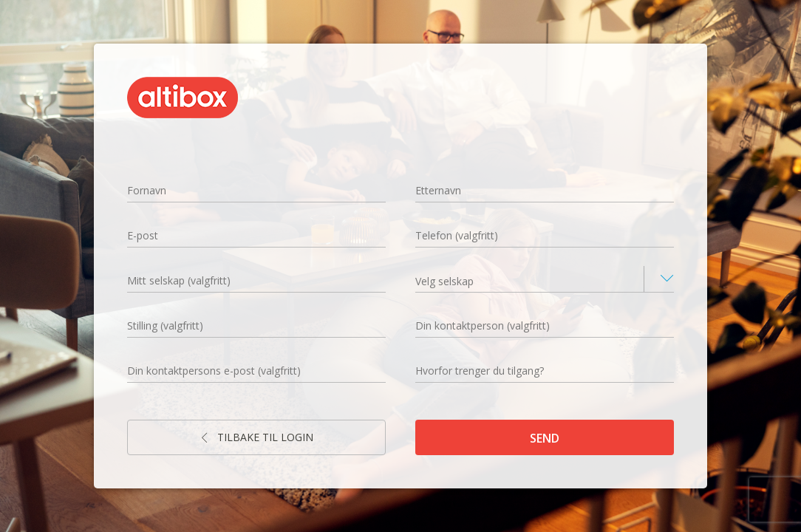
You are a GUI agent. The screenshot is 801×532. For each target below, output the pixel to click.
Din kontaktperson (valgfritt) (483, 325)
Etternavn (438, 190)
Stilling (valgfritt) (165, 325)
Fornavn (147, 190)
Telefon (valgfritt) (457, 235)
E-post (143, 235)
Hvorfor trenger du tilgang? (480, 371)
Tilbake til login (256, 437)
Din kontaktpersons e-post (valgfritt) (214, 371)
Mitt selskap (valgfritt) (179, 280)
